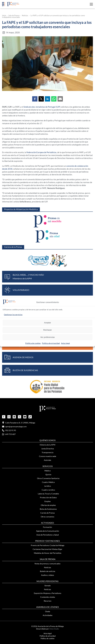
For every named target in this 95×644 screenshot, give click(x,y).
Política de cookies (33, 343)
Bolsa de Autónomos (48, 509)
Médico (48, 471)
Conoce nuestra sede (48, 456)
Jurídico (48, 486)
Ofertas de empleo (48, 505)
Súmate (47, 586)
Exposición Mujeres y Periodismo (48, 593)
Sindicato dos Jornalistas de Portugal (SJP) (42, 107)
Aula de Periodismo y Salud (48, 535)
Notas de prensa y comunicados (47, 564)
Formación (47, 527)
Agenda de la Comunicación (48, 531)
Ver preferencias (47, 337)
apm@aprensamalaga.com (14, 426)
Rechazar (47, 330)
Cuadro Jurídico (48, 490)
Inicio (4, 16)
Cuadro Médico (48, 482)
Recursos (48, 601)
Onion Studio (54, 629)
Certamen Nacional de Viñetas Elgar (47, 549)
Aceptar (47, 323)
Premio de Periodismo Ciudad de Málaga (48, 545)
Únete (48, 611)
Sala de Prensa (14, 16)
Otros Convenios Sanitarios (48, 478)
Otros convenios (47, 517)
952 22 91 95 (9, 430)
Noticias (25, 16)
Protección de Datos (48, 497)
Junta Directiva (48, 449)
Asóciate (47, 460)
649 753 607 (9, 434)
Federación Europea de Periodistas (41, 152)
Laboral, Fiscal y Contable (48, 494)
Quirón (48, 474)
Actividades (48, 615)
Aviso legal (65, 343)
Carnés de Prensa (47, 513)
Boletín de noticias (48, 571)
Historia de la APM (47, 445)
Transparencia (47, 452)
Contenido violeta (48, 597)
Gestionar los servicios (13, 314)
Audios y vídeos (48, 575)
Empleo (48, 501)
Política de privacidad (51, 343)
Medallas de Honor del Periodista (48, 553)
